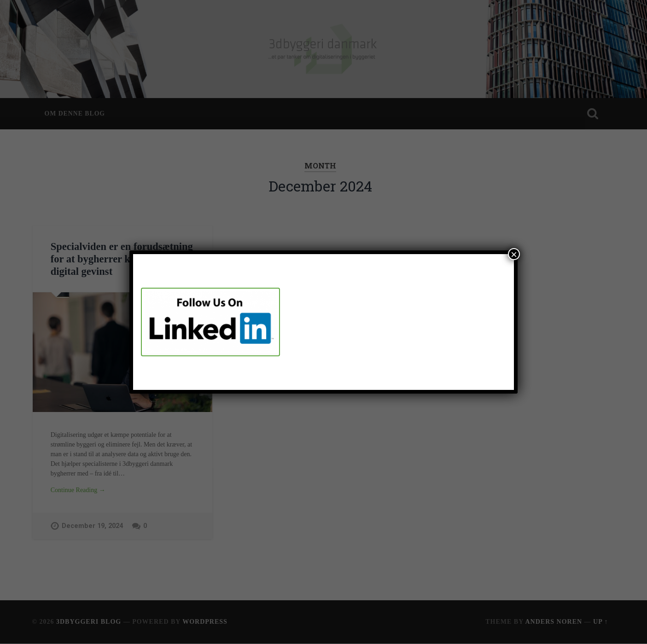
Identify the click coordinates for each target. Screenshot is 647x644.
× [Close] (514, 254)
